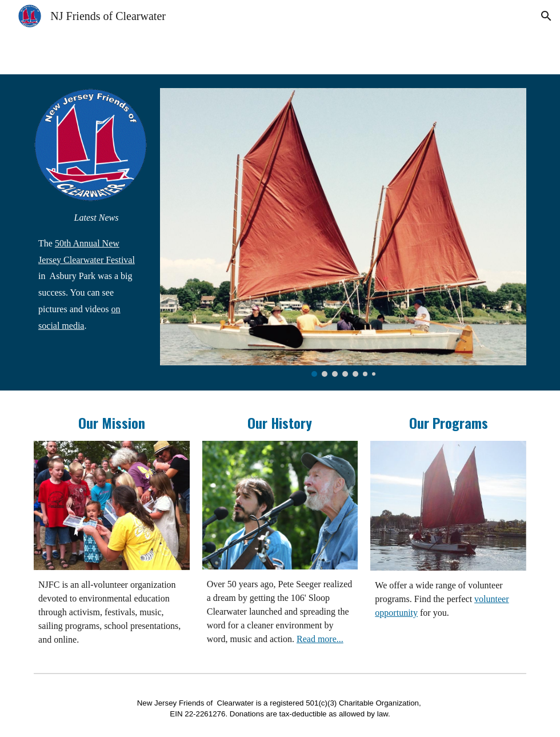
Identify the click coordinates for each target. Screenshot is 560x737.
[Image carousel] (343, 232)
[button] (546, 16)
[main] (91, 272)
